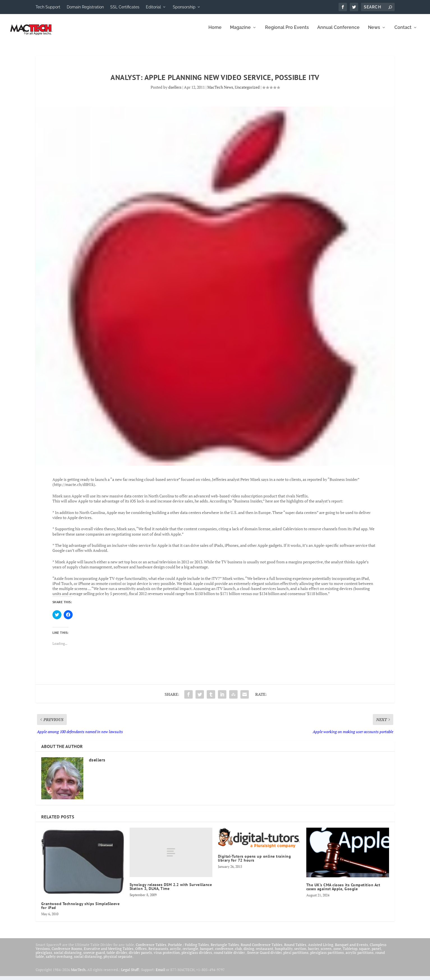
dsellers (175, 91)
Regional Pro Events (287, 32)
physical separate (118, 960)
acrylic (175, 953)
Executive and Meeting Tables (109, 953)
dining (249, 953)
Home (215, 32)
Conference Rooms (67, 953)
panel (376, 953)
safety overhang (59, 960)
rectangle (190, 953)
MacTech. (79, 974)
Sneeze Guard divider (264, 956)
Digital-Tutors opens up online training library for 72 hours (255, 862)
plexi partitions (296, 956)
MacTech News (220, 91)
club (238, 953)
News (374, 32)
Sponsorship (184, 7)
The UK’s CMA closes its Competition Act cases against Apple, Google (343, 891)
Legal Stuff (130, 974)
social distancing (68, 956)
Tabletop (350, 953)
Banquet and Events (351, 949)
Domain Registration (85, 7)
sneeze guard (94, 956)
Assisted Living (321, 949)
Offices (141, 953)
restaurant (265, 953)
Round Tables (295, 949)
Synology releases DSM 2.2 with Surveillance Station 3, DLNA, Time (171, 891)
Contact (403, 32)
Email (160, 974)
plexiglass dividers (197, 956)
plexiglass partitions (327, 956)
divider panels (140, 956)
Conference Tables (151, 949)
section (300, 953)
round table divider (230, 956)
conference (224, 953)
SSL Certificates (125, 7)
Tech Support (48, 7)
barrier (313, 953)
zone (337, 953)
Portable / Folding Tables (188, 949)
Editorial (153, 7)
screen (326, 953)
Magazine (240, 32)
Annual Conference (338, 32)
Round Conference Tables (262, 949)
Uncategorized (247, 91)
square (365, 953)
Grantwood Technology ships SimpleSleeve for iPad (81, 910)
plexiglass (44, 956)
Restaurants (158, 953)
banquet (207, 953)
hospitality (284, 953)
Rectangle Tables (225, 949)
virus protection (167, 956)
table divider (117, 956)
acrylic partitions (360, 956)
